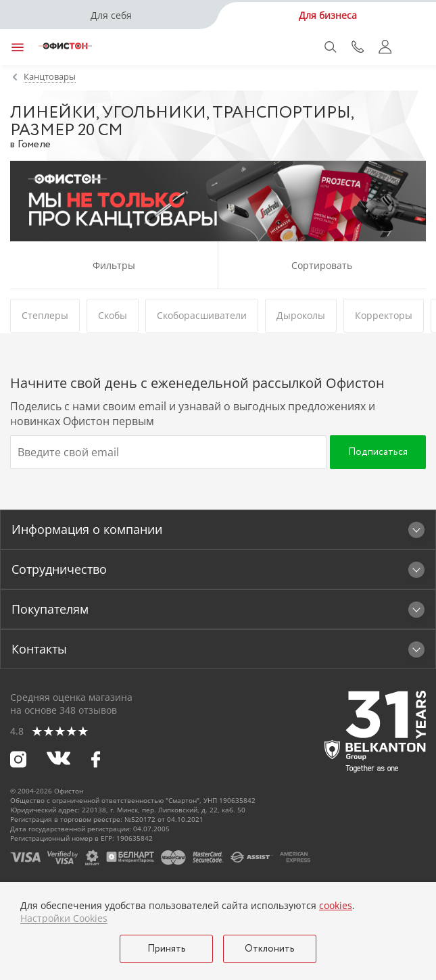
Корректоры (384, 315)
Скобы (113, 315)
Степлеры (45, 315)
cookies (336, 905)
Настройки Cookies (64, 918)
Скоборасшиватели (202, 315)
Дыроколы (301, 315)
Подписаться (378, 452)
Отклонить (270, 949)
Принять (167, 949)
